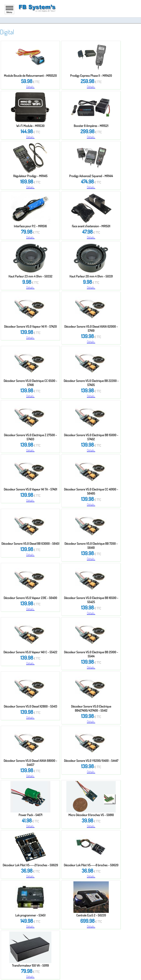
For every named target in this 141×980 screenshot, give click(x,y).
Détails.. (30, 87)
